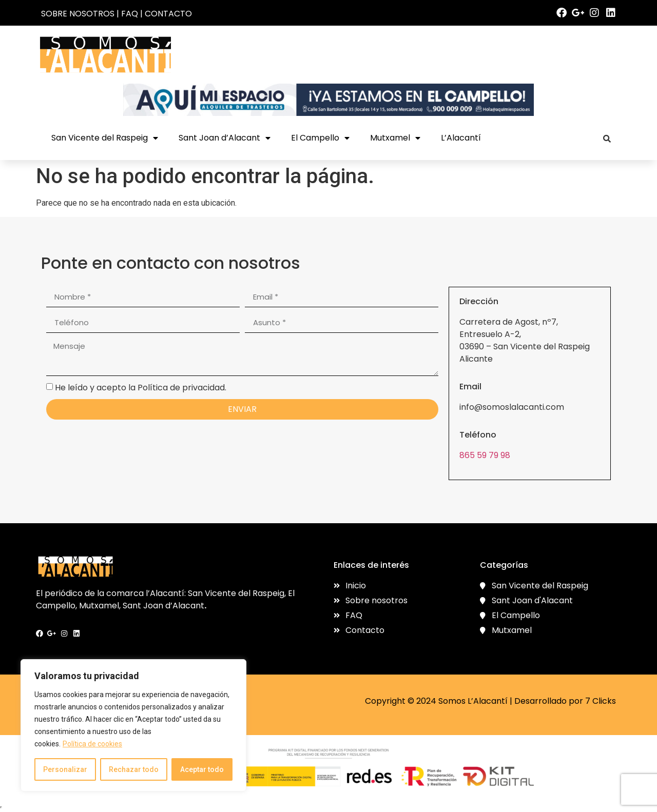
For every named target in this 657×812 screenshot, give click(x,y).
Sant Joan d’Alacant (225, 138)
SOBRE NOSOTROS (78, 14)
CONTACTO (168, 14)
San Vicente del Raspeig (105, 138)
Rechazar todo (134, 769)
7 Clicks (601, 701)
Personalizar (65, 769)
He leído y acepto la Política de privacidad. (141, 387)
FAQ (130, 14)
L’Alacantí (461, 138)
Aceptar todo (202, 769)
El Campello (320, 138)
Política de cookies (92, 744)
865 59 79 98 (485, 455)
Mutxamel (395, 138)
